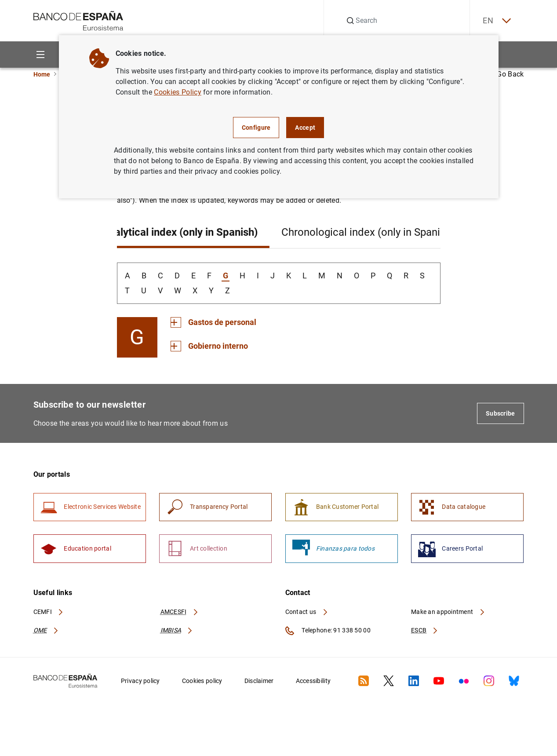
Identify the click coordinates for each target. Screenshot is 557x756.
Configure (256, 128)
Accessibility (313, 681)
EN (496, 21)
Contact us (307, 612)
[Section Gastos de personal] (213, 322)
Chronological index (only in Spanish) (368, 232)
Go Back (506, 74)
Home (42, 74)
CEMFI (49, 612)
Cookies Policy (177, 92)
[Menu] (41, 55)
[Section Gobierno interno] (209, 346)
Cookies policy (202, 681)
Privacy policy (140, 681)
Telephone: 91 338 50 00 (328, 631)
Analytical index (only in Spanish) (180, 232)
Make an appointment (448, 612)
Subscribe (501, 413)
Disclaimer (259, 681)
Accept (305, 128)
